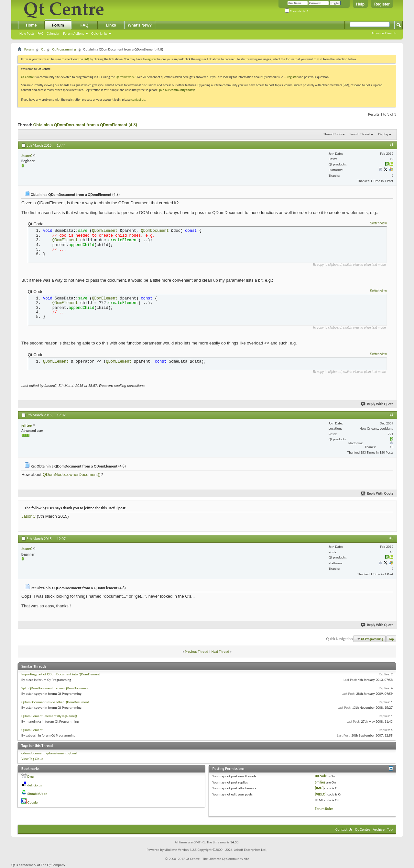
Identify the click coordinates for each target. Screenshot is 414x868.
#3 (391, 538)
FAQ (40, 34)
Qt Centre (27, 77)
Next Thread (220, 652)
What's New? (140, 25)
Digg (31, 777)
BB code (321, 776)
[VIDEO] (321, 794)
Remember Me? (297, 11)
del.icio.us (35, 785)
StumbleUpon (38, 794)
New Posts (27, 34)
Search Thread (360, 134)
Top (392, 639)
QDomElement (32, 730)
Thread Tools (333, 134)
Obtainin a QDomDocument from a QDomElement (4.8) (85, 125)
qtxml (73, 753)
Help (360, 4)
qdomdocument (33, 753)
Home (31, 25)
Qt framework (125, 77)
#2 (391, 414)
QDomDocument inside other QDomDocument (55, 702)
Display (383, 134)
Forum (58, 25)
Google (33, 802)
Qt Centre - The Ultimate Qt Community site (217, 859)
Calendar (53, 34)
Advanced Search (384, 33)
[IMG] (319, 788)
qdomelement (56, 753)
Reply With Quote (377, 404)
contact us (138, 100)
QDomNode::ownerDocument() (72, 474)
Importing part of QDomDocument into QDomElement (61, 674)
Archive (379, 829)
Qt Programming (64, 49)
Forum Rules (324, 809)
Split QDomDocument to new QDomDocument (55, 688)
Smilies (320, 782)
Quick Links (99, 34)
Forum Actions (74, 34)
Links (111, 25)
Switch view (378, 223)
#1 (391, 145)
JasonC (28, 516)
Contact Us (344, 829)
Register (382, 4)
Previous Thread (197, 652)
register (293, 77)
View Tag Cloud (32, 759)
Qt (43, 49)
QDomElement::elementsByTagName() (49, 716)
